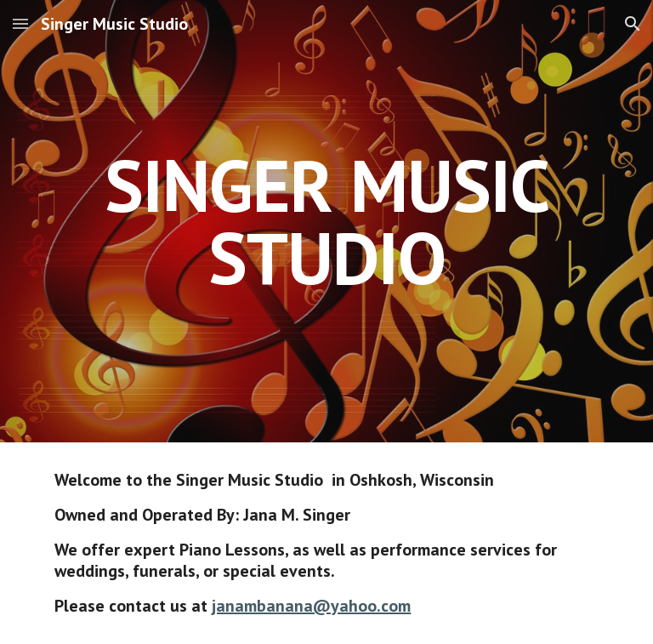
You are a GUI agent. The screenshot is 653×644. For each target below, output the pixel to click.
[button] (20, 23)
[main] (326, 222)
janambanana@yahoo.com (311, 606)
